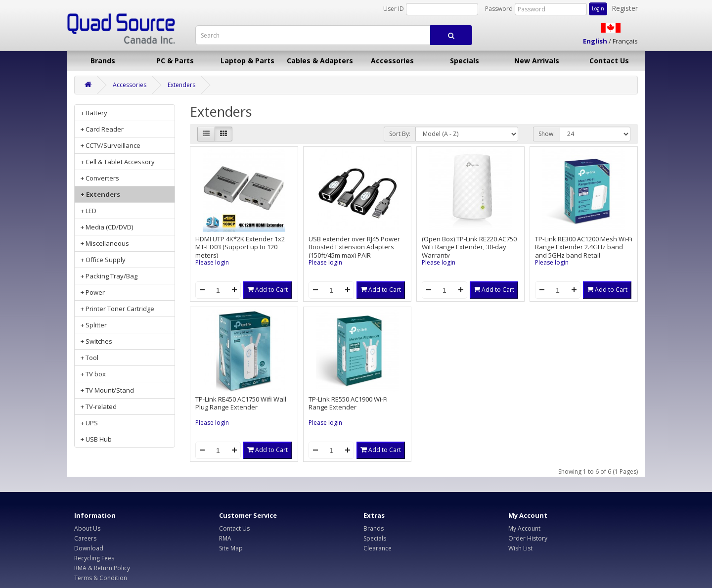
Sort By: (400, 134)
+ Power (93, 292)
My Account (524, 528)
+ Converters (100, 178)
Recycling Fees (94, 558)
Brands (103, 61)
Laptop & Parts (247, 61)
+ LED (89, 211)
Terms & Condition (101, 578)
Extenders (181, 85)
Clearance (378, 548)
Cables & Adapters (320, 61)
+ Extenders (100, 194)
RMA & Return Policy (102, 568)
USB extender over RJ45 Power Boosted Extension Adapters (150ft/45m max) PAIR (354, 247)
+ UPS (89, 423)
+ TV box (93, 374)
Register (625, 8)
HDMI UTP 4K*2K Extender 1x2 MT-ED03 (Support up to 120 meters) (240, 247)
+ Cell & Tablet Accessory (118, 162)
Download (89, 548)
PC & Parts (175, 61)
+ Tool (89, 358)
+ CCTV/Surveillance (111, 145)
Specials (465, 61)
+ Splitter (94, 325)
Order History (528, 538)
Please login (212, 262)
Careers (85, 538)
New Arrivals (537, 61)
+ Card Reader (102, 129)
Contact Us (609, 61)
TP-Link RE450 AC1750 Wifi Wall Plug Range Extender (241, 403)
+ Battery (94, 113)
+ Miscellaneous (105, 243)
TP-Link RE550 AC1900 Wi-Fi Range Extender (348, 403)
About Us (87, 528)
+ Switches (96, 341)
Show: (547, 134)
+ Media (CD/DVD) (107, 227)
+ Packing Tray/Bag (109, 276)
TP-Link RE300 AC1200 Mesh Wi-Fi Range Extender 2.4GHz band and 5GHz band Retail (584, 247)
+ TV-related (99, 407)
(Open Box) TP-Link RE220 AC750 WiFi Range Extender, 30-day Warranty (469, 247)
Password (499, 9)
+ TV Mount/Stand (107, 390)
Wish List (520, 548)
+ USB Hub (96, 439)
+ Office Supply (103, 260)
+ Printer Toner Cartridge (117, 309)
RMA (225, 538)
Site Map (231, 548)
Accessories (392, 61)
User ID (394, 9)
